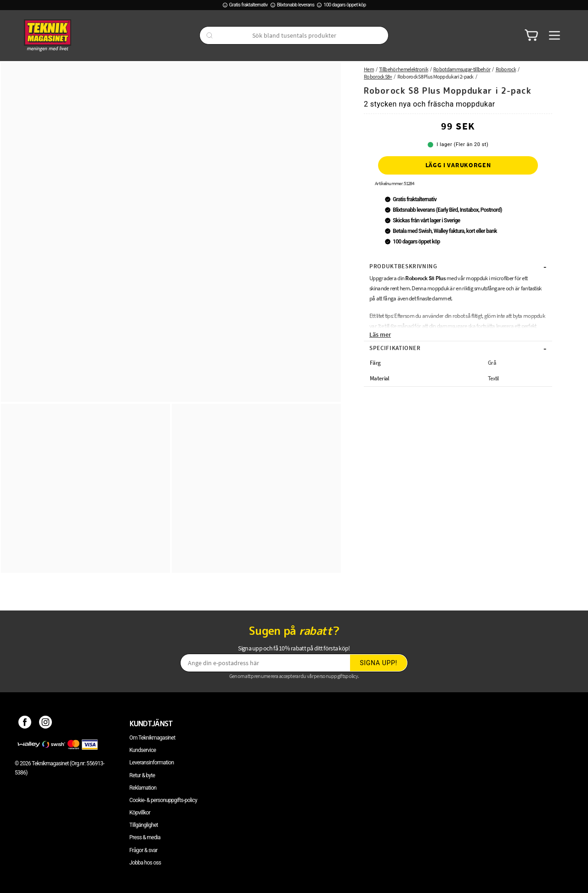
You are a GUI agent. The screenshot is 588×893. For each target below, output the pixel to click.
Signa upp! (379, 663)
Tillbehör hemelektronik (404, 69)
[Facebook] (25, 723)
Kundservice (143, 750)
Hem (369, 69)
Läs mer (380, 334)
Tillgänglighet (144, 825)
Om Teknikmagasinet (153, 738)
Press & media (145, 837)
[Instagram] (46, 723)
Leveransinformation (152, 763)
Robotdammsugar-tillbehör (462, 69)
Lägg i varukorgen (458, 165)
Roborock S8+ (378, 76)
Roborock (506, 69)
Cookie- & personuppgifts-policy (163, 800)
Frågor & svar (144, 850)
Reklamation (143, 788)
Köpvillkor (140, 813)
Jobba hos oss (145, 863)
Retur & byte (142, 775)
